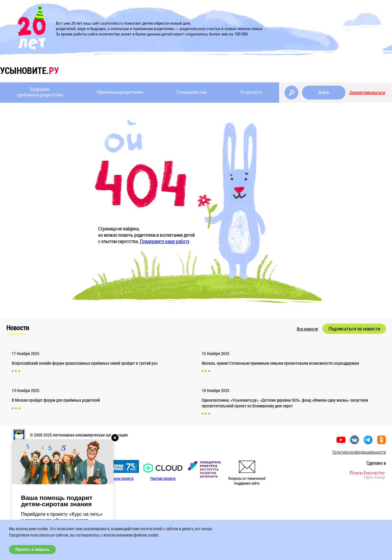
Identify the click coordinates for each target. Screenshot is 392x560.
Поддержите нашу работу (165, 241)
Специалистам (192, 93)
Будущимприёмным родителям (40, 92)
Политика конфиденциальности (359, 452)
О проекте (251, 93)
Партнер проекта (163, 478)
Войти (324, 93)
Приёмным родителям (120, 93)
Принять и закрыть (32, 549)
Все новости (307, 329)
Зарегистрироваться (367, 93)
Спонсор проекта (121, 478)
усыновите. (29, 70)
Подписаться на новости (354, 329)
